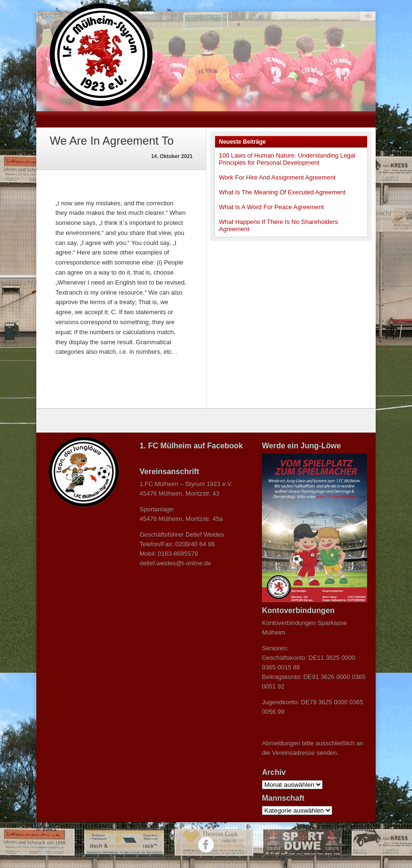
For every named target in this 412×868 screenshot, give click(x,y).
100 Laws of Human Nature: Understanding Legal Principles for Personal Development (287, 159)
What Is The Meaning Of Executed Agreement (282, 192)
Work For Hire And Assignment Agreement (277, 177)
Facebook (206, 845)
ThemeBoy (360, 829)
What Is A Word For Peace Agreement (271, 207)
